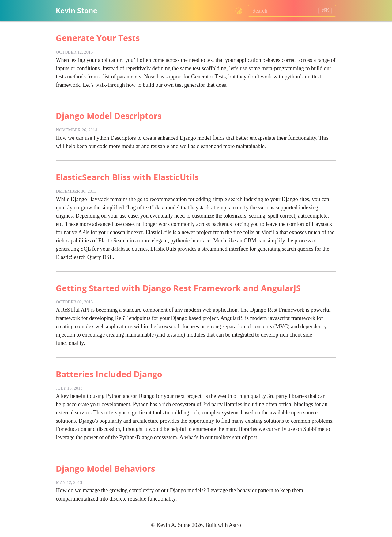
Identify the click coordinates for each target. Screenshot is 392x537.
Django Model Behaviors (105, 468)
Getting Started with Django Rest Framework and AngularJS (178, 288)
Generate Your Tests (98, 38)
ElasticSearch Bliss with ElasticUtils (127, 177)
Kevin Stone (77, 11)
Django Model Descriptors (109, 116)
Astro (235, 525)
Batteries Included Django (109, 374)
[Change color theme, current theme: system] (239, 11)
